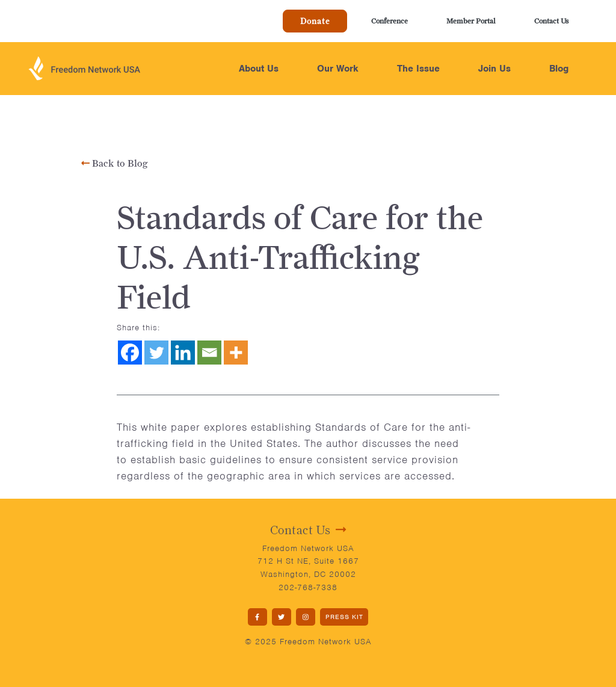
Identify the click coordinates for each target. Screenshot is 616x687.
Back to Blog (115, 163)
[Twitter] (156, 353)
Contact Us (551, 21)
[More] (236, 353)
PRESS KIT (344, 617)
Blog (559, 69)
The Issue (418, 69)
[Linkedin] (183, 353)
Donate (315, 21)
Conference (390, 21)
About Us (259, 69)
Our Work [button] (338, 69)
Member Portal (471, 21)
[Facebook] (130, 353)
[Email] (209, 353)
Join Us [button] (494, 69)
